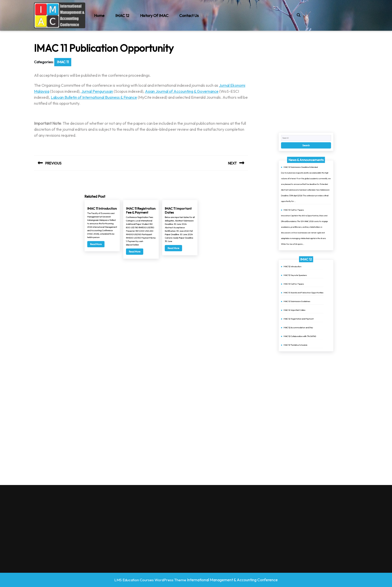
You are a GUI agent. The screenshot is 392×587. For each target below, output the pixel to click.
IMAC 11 (63, 62)
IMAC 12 (122, 15)
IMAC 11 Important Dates (160, 261)
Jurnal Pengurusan (97, 91)
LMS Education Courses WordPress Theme (150, 580)
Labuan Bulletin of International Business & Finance (94, 97)
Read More (119, 278)
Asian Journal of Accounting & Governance (182, 91)
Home (99, 15)
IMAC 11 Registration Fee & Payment (141, 261)
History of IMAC (154, 15)
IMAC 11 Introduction (121, 260)
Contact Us (189, 15)
